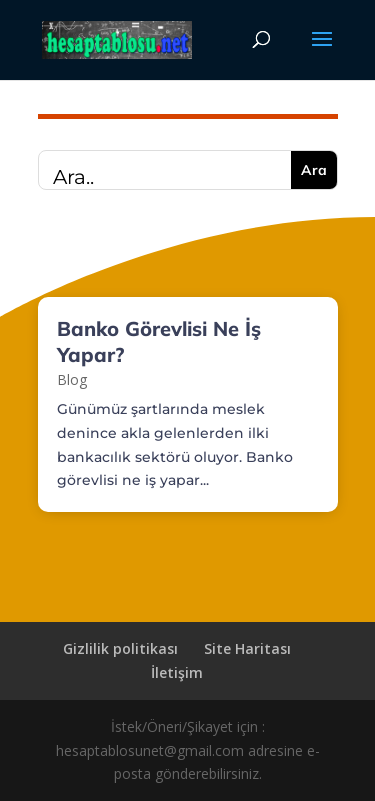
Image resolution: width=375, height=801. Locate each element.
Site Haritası (247, 648)
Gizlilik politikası (120, 648)
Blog (72, 379)
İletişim (177, 672)
